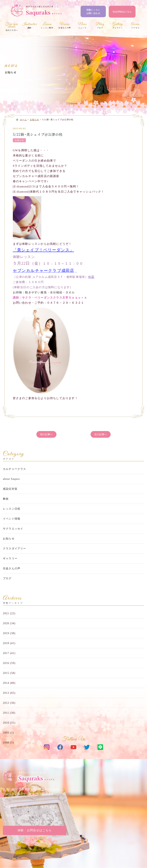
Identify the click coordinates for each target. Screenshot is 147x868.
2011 (6, 713)
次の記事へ (101, 434)
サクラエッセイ (13, 529)
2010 (6, 723)
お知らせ (11, 72)
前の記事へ (46, 434)
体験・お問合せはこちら (35, 831)
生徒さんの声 (12, 569)
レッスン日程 (12, 509)
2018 (6, 643)
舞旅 (6, 499)
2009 (6, 733)
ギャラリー (10, 559)
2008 (6, 743)
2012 (6, 703)
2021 (6, 613)
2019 (6, 633)
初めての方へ (12, 27)
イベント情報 (12, 519)
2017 (6, 653)
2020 (6, 623)
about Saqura (11, 479)
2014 (6, 683)
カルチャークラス (15, 469)
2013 (6, 693)
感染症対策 (10, 489)
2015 (6, 673)
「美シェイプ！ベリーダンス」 (43, 250)
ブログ (7, 579)
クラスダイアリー (15, 549)
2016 (6, 663)
